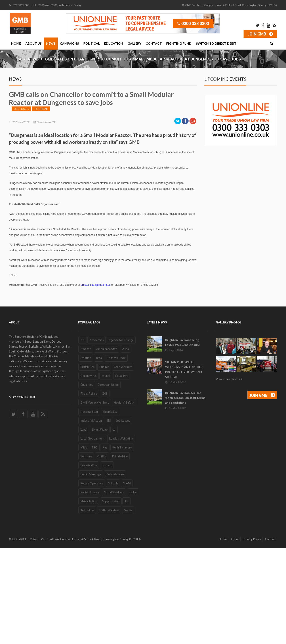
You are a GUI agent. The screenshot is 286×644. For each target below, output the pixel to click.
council (106, 471)
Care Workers (123, 463)
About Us (34, 43)
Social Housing (90, 588)
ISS (109, 516)
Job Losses (21, 204)
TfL (127, 597)
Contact (154, 43)
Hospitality (110, 507)
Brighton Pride (116, 454)
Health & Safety (124, 498)
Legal (84, 525)
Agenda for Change (121, 436)
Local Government (92, 534)
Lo (114, 525)
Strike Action (89, 597)
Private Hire (120, 552)
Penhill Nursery (122, 543)
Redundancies (115, 570)
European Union (108, 480)
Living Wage (100, 525)
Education (114, 43)
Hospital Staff (89, 507)
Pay (105, 543)
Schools (113, 579)
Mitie (84, 543)
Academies (97, 436)
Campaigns (69, 43)
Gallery (134, 43)
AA (82, 436)
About (235, 635)
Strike (132, 588)
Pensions (86, 552)
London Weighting (121, 534)
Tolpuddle (87, 606)
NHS (95, 543)
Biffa (99, 454)
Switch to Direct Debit (216, 43)
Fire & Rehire (89, 489)
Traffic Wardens (109, 606)
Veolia (128, 606)
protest (107, 561)
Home (16, 43)
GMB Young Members (95, 498)
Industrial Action (91, 516)
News (51, 43)
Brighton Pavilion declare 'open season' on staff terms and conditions (185, 493)
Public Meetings (91, 570)
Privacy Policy (252, 635)
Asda (126, 444)
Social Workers (114, 588)
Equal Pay (122, 471)
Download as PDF (46, 218)
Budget (104, 463)
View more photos (228, 475)
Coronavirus (88, 471)
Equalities (87, 480)
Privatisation (89, 561)
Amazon (86, 444)
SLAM (127, 579)
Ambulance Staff (107, 444)
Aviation (86, 454)
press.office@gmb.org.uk (96, 381)
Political (91, 43)
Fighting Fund (179, 43)
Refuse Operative (92, 579)
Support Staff (111, 597)
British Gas (87, 463)
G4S (105, 489)
